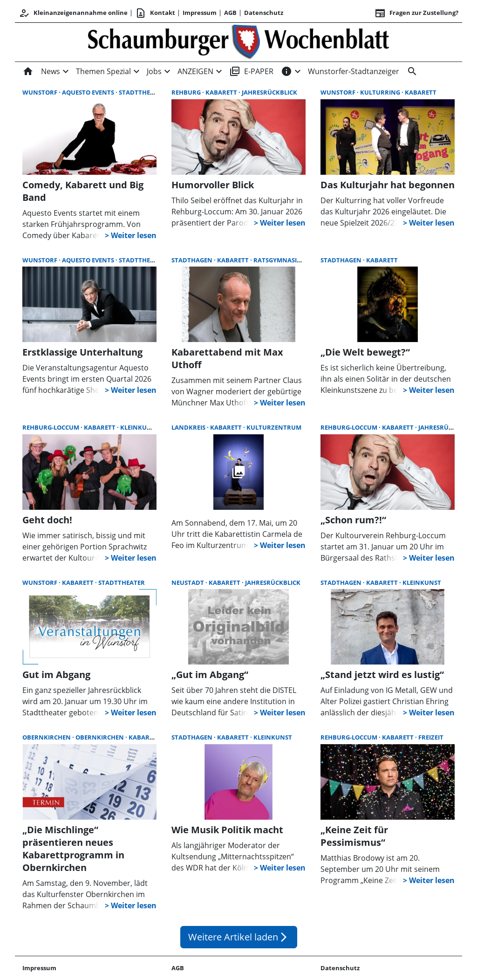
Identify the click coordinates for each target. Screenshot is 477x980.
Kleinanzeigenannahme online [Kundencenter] (73, 13)
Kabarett (222, 92)
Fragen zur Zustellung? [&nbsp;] (416, 13)
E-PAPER (251, 71)
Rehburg (187, 92)
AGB (230, 13)
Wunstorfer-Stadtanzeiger (354, 71)
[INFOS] (286, 71)
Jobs (154, 71)
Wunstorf (41, 92)
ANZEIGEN (195, 71)
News (51, 71)
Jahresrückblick (269, 92)
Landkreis (189, 427)
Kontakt (155, 13)
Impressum (200, 13)
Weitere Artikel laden (239, 937)
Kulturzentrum (274, 427)
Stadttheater (142, 92)
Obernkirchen (47, 737)
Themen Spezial (103, 71)
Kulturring (381, 92)
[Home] (30, 71)
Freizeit (431, 737)
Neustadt (188, 583)
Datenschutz (264, 13)
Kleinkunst (140, 427)
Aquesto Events (89, 92)
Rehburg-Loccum (51, 427)
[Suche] (410, 71)
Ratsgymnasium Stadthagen (301, 260)
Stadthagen (193, 260)
